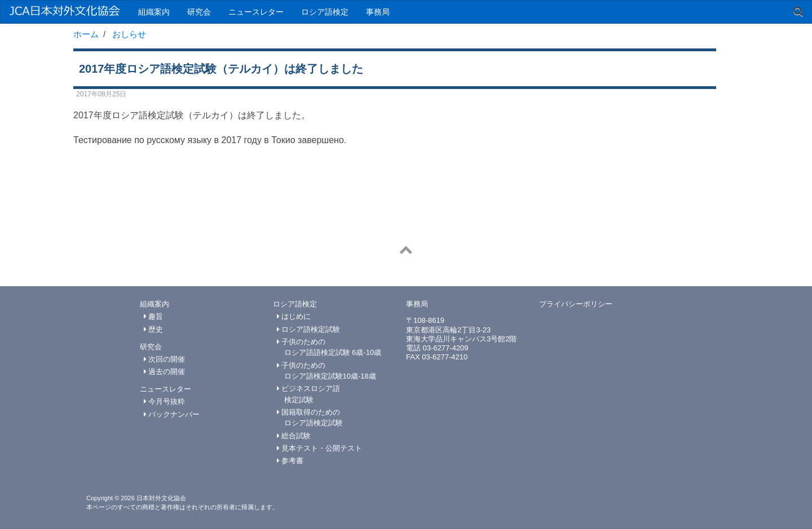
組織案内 (154, 12)
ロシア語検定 (325, 12)
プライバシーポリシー (576, 304)
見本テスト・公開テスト (320, 448)
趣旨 (154, 316)
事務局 (378, 12)
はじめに (294, 316)
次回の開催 (165, 359)
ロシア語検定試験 (309, 329)
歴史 (154, 329)
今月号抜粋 (165, 401)
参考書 (290, 461)
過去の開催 (165, 372)
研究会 (199, 12)
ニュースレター (256, 12)
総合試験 (294, 436)
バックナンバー (172, 414)
